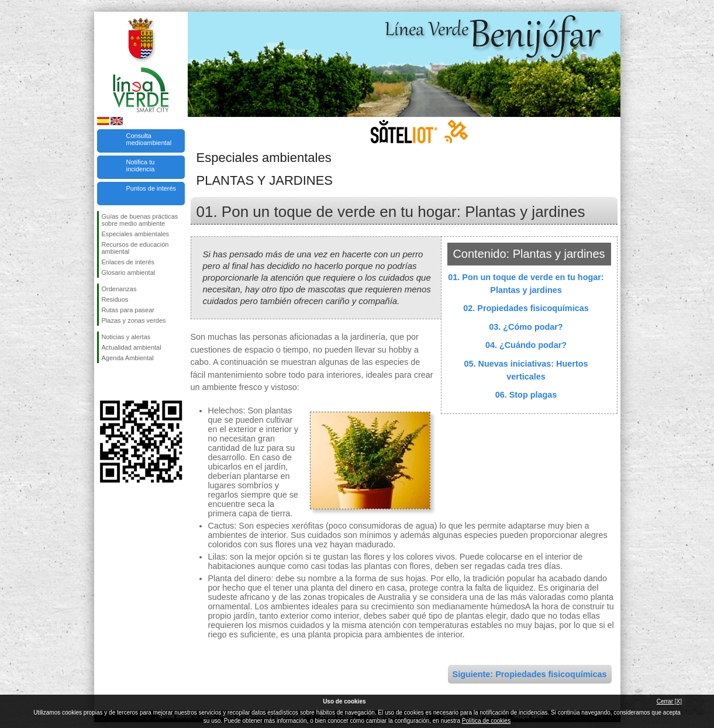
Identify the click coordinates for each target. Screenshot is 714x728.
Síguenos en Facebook (104, 382)
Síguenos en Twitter (123, 382)
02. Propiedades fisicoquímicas (526, 308)
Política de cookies (486, 721)
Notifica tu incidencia (141, 165)
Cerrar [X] (669, 701)
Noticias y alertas (126, 337)
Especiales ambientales (136, 234)
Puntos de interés (151, 188)
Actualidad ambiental (132, 347)
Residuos (115, 299)
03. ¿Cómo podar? (526, 327)
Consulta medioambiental (149, 139)
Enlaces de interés (128, 262)
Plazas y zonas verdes (134, 320)
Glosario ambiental (129, 272)
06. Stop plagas (526, 395)
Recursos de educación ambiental (135, 248)
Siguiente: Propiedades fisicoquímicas (530, 674)
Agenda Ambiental (128, 358)
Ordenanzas (119, 289)
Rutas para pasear (128, 310)
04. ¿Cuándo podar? (526, 345)
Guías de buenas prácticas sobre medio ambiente (140, 220)
